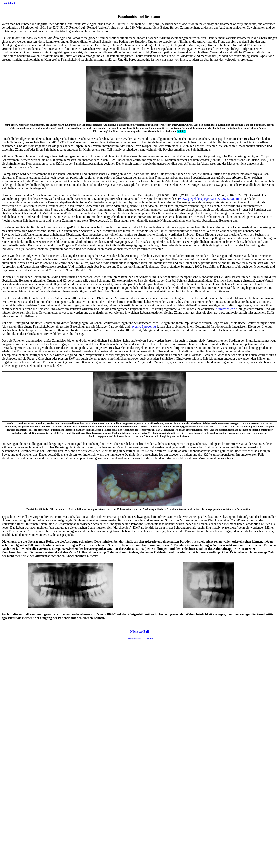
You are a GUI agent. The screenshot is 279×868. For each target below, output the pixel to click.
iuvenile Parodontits (143, 326)
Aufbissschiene (225, 309)
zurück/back (9, 3)
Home (150, 639)
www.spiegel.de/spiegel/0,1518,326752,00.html (210, 199)
